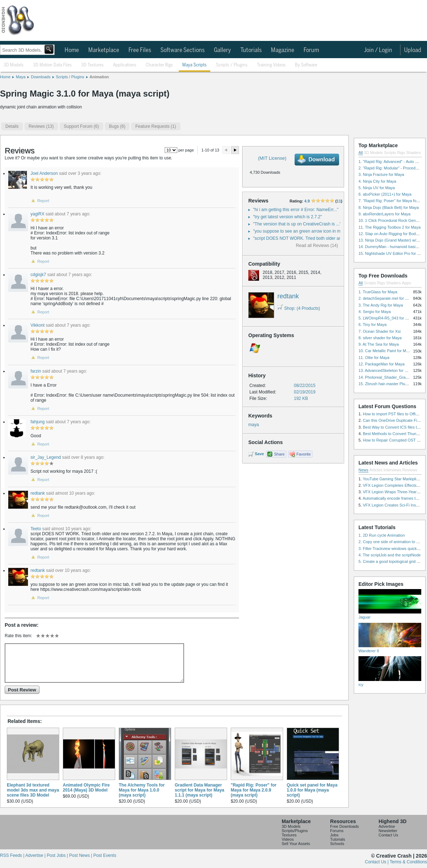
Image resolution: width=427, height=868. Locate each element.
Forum (311, 50)
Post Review (22, 690)
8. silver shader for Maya (380, 338)
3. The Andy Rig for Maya (381, 305)
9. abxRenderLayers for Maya (384, 214)
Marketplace (104, 50)
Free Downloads (344, 826)
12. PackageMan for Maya (381, 364)
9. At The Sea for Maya (379, 344)
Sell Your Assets (296, 844)
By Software (306, 65)
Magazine (283, 50)
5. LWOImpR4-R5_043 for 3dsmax (389, 318)
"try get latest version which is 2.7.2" (287, 217)
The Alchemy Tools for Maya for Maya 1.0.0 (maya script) (142, 790)
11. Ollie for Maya (374, 358)
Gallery (222, 50)
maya (254, 425)
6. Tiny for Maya (372, 325)
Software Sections (182, 50)
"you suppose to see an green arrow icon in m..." (299, 231)
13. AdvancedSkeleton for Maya (386, 370)
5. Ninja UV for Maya (377, 188)
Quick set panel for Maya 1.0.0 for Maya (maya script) (312, 790)
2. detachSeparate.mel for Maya (387, 298)
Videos (288, 839)
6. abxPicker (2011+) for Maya (385, 194)
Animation (99, 77)
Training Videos (271, 65)
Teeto (36, 529)
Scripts (390, 153)
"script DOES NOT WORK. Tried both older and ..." (301, 238)
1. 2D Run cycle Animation (382, 535)
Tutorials (251, 50)
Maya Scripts (194, 65)
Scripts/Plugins (295, 831)
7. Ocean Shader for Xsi (379, 331)
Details (12, 126)
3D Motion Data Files (52, 65)
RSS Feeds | (13, 855)
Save (259, 454)
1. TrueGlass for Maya (378, 292)
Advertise (387, 826)
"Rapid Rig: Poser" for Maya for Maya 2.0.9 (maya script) (254, 790)
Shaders (414, 153)
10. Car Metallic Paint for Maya (385, 351)
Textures (289, 835)
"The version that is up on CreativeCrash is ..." (297, 224)
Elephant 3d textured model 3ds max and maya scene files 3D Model (33, 790)
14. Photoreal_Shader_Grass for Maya (392, 377)
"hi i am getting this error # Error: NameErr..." (296, 210)
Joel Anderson (44, 173)
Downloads (41, 77)
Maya (21, 77)
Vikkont (37, 325)
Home (72, 50)
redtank (288, 296)
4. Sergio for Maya (375, 312)
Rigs (401, 153)
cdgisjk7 (38, 275)
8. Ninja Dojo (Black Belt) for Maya (389, 207)
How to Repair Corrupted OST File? (394, 440)
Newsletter (388, 831)
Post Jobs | (58, 855)
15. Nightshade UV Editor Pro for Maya (393, 253)
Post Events (105, 855)
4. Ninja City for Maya (377, 181)
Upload (413, 50)
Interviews (393, 470)
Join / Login (378, 50)
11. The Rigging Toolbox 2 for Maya (390, 227)
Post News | (81, 855)
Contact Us (388, 835)
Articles (376, 470)
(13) (41, 126)
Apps (406, 283)
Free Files (140, 50)
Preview (226, 150)
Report (43, 201)
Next (235, 150)
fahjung (37, 422)
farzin (36, 371)
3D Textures (92, 65)
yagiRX (37, 214)
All (361, 153)
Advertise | (36, 855)
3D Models (14, 65)
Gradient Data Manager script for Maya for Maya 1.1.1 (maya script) (200, 790)
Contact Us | (377, 862)
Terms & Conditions (408, 862)
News (363, 470)
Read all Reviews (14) (317, 246)
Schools (337, 844)
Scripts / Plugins (232, 65)
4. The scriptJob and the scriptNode (390, 555)
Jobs (334, 835)
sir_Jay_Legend (46, 457)
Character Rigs (159, 65)
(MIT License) (272, 158)
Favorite (304, 454)
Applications (125, 65)
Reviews (410, 470)
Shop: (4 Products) (299, 308)
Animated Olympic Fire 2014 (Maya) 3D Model (86, 788)
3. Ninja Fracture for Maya (381, 174)
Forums (337, 831)
